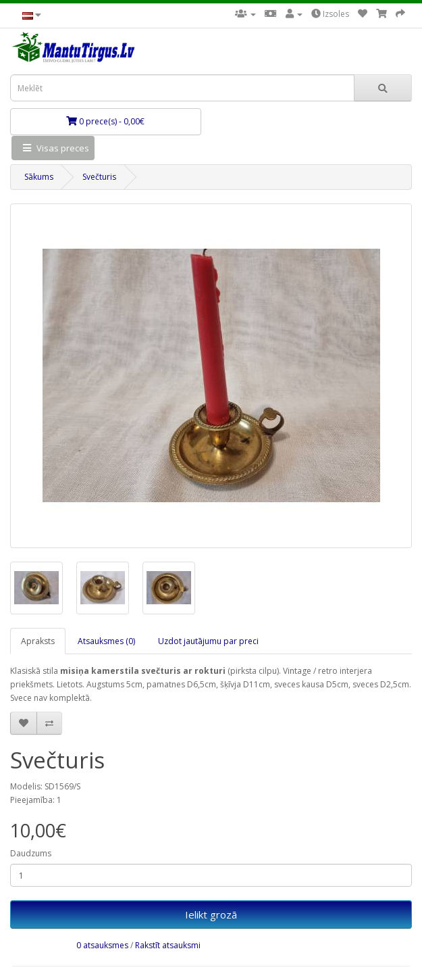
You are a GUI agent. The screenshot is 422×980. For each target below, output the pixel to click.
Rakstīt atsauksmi (168, 945)
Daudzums (31, 853)
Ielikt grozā (211, 914)
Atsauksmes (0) (106, 641)
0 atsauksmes (102, 945)
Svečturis (99, 177)
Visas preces (53, 148)
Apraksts (38, 641)
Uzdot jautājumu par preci (208, 641)
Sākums (39, 177)
